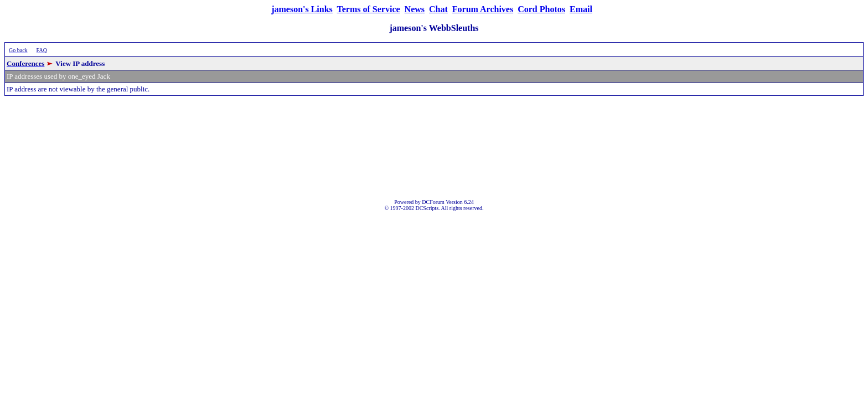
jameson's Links (302, 9)
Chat (438, 9)
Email (581, 9)
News (415, 9)
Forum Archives (483, 9)
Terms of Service (369, 9)
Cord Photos (541, 9)
